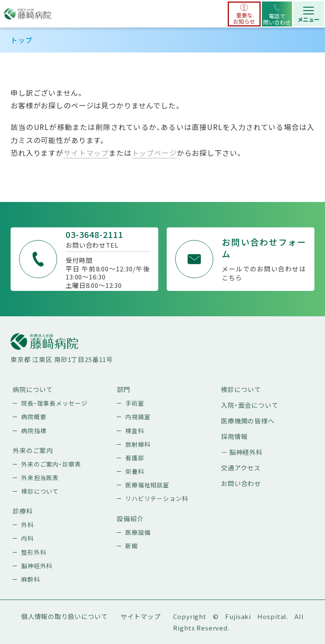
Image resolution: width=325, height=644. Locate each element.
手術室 (135, 403)
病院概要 (34, 417)
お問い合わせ (241, 483)
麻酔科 (31, 579)
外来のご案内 (33, 450)
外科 (28, 525)
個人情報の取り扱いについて (65, 616)
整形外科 (34, 552)
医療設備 (138, 532)
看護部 (135, 458)
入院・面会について (250, 405)
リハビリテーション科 (157, 498)
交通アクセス (241, 468)
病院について (33, 389)
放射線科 (138, 444)
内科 (28, 538)
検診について (40, 491)
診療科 (23, 511)
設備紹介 (130, 518)
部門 (124, 389)
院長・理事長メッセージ (54, 403)
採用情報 (234, 436)
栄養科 (135, 471)
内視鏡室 (138, 417)
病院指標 (34, 431)
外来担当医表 (40, 478)
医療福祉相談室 (147, 485)
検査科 (135, 431)
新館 (132, 546)
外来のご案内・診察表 (51, 464)
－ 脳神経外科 (242, 452)
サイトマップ (86, 153)
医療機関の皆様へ (248, 421)
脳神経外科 (37, 566)
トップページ (154, 153)
